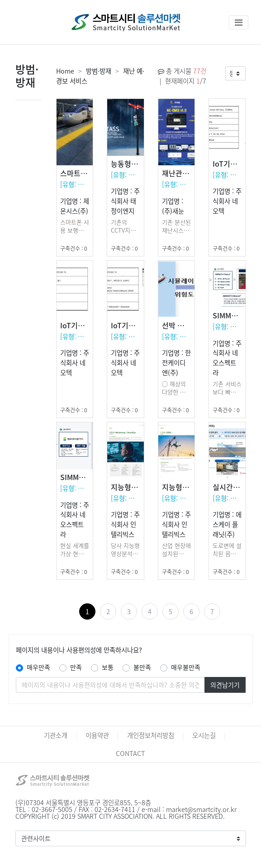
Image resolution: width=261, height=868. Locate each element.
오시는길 (204, 735)
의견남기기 (225, 685)
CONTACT (130, 753)
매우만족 (38, 667)
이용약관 (97, 735)
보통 (108, 667)
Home (65, 71)
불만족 (142, 667)
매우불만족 (186, 667)
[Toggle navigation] (239, 22)
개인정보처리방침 (151, 735)
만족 (76, 667)
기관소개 (56, 735)
